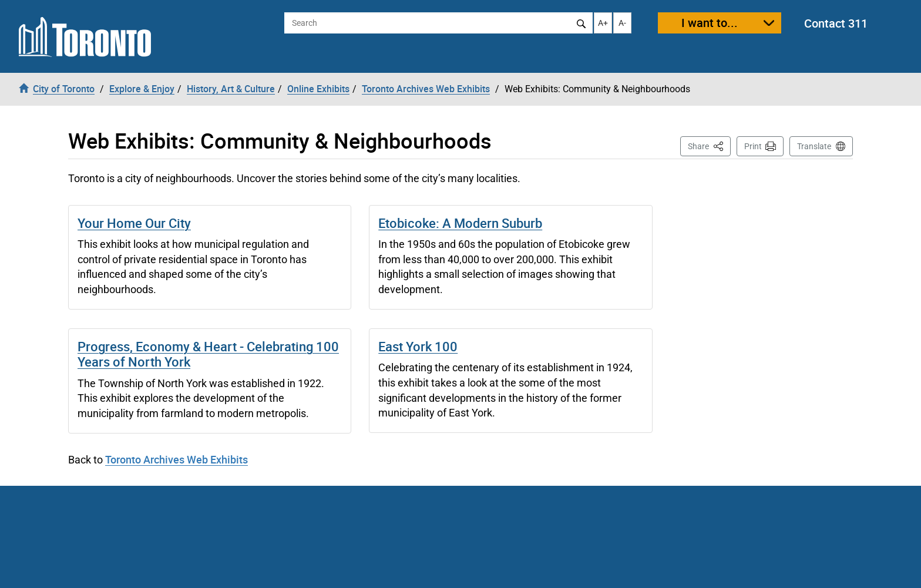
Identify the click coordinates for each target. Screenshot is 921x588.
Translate (814, 146)
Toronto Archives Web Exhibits (177, 459)
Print (753, 146)
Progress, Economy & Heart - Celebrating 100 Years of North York (208, 354)
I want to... (710, 23)
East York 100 (418, 346)
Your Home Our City (134, 223)
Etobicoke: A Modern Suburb (460, 223)
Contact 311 (836, 23)
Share (709, 145)
